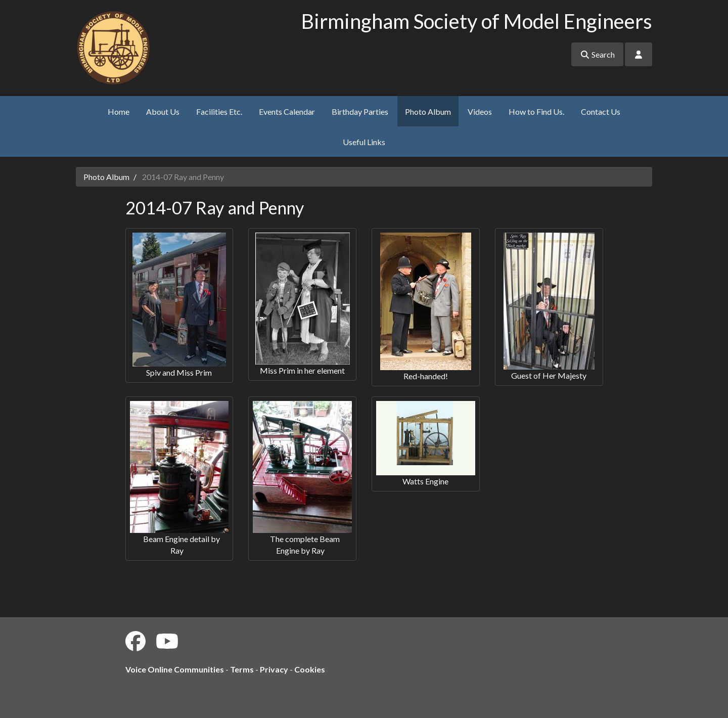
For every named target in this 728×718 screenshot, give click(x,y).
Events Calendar (287, 111)
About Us (163, 111)
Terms (242, 669)
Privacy (274, 669)
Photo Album (428, 111)
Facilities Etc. (219, 111)
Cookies (310, 669)
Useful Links (364, 142)
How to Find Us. (536, 111)
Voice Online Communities (175, 669)
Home (119, 111)
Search (597, 54)
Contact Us (601, 111)
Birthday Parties (360, 111)
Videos (480, 111)
